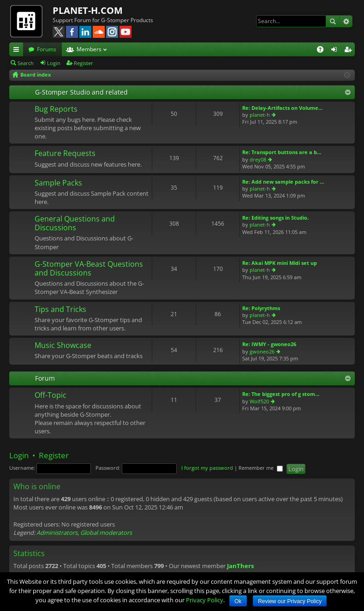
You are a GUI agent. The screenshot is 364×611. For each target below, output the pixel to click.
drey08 (258, 159)
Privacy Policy (205, 600)
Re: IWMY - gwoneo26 (269, 344)
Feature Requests (65, 154)
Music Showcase (63, 346)
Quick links (18, 51)
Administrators (57, 533)
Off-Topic (51, 395)
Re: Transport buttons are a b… (282, 152)
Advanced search (346, 21)
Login (54, 63)
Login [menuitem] (336, 51)
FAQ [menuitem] (323, 51)
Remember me (261, 468)
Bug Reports (56, 109)
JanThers (240, 566)
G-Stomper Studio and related (81, 92)
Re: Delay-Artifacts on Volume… (282, 108)
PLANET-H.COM (88, 10)
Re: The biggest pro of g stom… (281, 394)
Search (333, 21)
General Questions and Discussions (75, 224)
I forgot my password (207, 468)
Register (84, 63)
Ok (238, 601)
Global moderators (106, 533)
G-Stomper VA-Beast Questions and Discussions (89, 269)
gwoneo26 (262, 351)
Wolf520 (259, 401)
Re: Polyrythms (261, 308)
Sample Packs (58, 183)
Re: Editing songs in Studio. (275, 218)
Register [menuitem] (350, 51)
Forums (47, 49)
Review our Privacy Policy (290, 601)
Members (89, 49)
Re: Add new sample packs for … (283, 182)
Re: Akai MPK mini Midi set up (280, 263)
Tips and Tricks (60, 310)
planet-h (260, 115)
